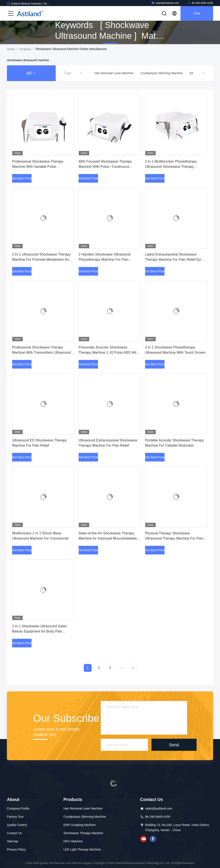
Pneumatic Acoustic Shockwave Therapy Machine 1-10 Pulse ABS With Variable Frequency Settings (108, 352)
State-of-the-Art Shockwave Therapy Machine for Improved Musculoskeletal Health (108, 538)
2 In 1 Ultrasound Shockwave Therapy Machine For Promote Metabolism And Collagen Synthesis (41, 260)
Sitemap (12, 841)
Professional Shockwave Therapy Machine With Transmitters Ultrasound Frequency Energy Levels (41, 352)
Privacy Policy (16, 849)
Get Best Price (22, 178)
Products (25, 49)
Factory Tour (15, 817)
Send (174, 745)
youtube (143, 839)
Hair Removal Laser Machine (83, 808)
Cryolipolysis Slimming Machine (85, 817)
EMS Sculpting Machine (80, 825)
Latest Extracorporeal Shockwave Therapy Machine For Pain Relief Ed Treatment (173, 260)
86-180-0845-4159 (200, 3)
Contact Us (14, 833)
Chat (197, 13)
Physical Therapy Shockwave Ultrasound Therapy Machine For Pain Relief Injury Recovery (174, 538)
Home (11, 49)
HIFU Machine (73, 841)
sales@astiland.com (165, 3)
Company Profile (18, 808)
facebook (153, 839)
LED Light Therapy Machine (82, 849)
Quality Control (17, 825)
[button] (81, 73)
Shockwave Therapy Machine (83, 833)
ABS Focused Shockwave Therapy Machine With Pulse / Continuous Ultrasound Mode (105, 167)
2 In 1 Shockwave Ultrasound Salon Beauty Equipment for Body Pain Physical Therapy (39, 631)
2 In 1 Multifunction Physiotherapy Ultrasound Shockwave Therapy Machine (171, 167)
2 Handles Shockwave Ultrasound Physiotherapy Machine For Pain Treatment (104, 260)
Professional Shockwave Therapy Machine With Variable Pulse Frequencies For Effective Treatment (40, 167)
